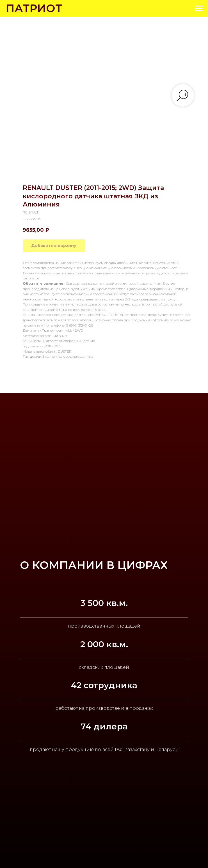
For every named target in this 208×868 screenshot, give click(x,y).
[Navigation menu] (198, 8)
